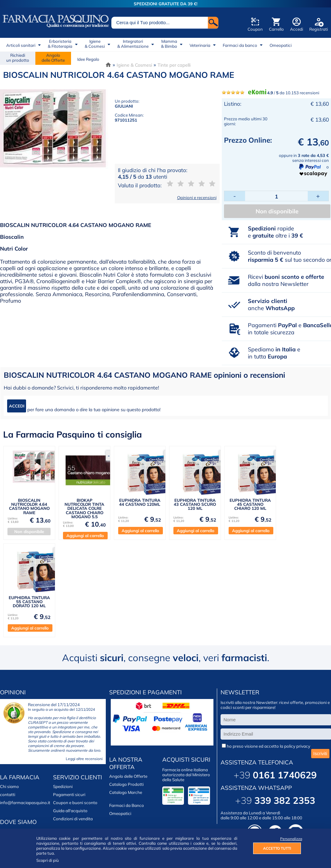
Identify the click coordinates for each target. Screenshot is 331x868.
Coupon (255, 29)
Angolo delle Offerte (128, 776)
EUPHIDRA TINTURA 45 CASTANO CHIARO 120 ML (250, 504)
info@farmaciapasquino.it (25, 803)
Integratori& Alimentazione (133, 44)
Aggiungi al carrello (85, 536)
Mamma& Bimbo (169, 44)
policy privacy (297, 746)
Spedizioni (63, 786)
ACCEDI (17, 406)
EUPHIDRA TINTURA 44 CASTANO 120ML (140, 502)
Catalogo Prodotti (126, 784)
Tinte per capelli (174, 65)
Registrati (319, 29)
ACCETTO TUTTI (277, 848)
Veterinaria (200, 45)
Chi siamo (9, 786)
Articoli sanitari (21, 45)
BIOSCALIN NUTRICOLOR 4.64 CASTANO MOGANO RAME (29, 506)
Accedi (297, 29)
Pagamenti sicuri (69, 795)
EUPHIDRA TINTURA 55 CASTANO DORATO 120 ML (29, 602)
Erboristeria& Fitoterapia (60, 44)
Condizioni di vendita (73, 819)
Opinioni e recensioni (197, 198)
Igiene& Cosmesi (95, 44)
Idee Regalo (88, 59)
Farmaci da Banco (127, 805)
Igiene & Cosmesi (134, 65)
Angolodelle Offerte (53, 58)
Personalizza (291, 839)
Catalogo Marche (126, 792)
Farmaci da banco (240, 45)
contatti (8, 795)
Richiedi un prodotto (18, 58)
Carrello (276, 29)
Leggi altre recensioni (84, 759)
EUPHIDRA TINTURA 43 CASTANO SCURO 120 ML (195, 504)
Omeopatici (281, 45)
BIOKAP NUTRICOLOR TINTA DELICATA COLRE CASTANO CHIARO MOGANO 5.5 (84, 508)
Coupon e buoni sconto (75, 803)
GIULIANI (124, 106)
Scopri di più (48, 860)
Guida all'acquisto (70, 811)
